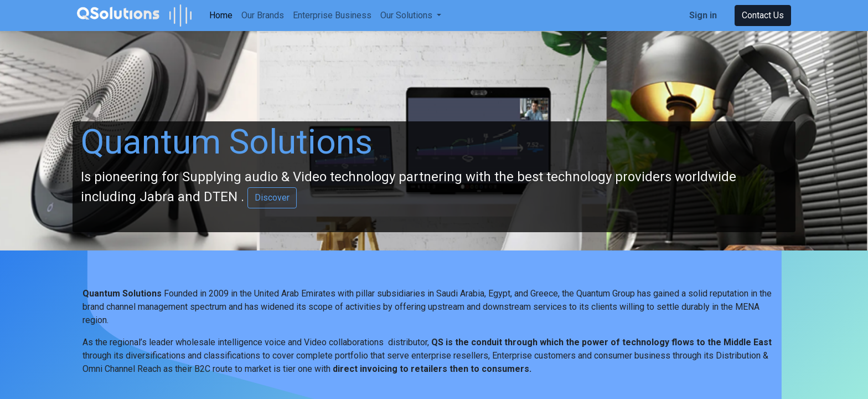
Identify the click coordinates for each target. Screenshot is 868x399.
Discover (272, 198)
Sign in (703, 15)
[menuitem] (221, 16)
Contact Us (763, 15)
